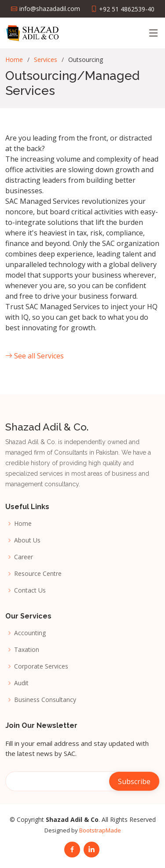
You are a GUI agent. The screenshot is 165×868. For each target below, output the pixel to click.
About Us (27, 540)
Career (24, 557)
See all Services (35, 356)
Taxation (27, 650)
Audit (21, 683)
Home (14, 60)
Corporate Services (41, 666)
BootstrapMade (100, 830)
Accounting (30, 633)
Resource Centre (38, 574)
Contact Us (30, 590)
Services (46, 60)
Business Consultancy (45, 700)
